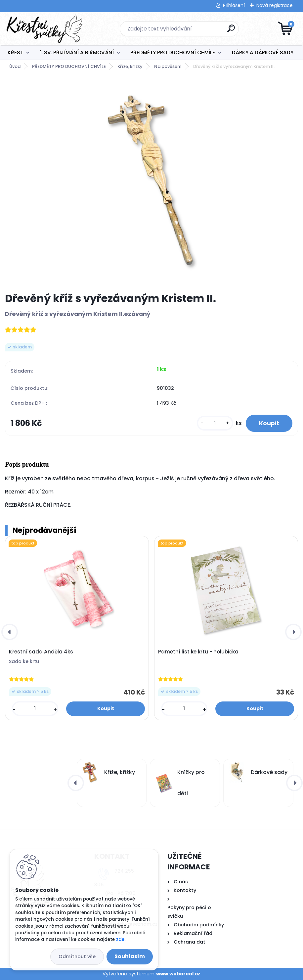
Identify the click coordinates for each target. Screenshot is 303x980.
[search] (231, 31)
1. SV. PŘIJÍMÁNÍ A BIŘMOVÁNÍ (77, 52)
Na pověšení (168, 66)
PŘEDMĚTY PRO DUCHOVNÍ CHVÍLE (173, 52)
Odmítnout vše (77, 956)
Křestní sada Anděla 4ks (41, 652)
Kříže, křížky (130, 66)
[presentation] (10, 632)
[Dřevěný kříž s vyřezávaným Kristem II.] (151, 182)
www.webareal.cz (178, 974)
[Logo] (45, 29)
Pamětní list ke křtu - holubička (198, 652)
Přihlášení (234, 5)
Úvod (15, 66)
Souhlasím (130, 956)
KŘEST (15, 52)
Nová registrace (275, 5)
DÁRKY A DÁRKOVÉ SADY (263, 52)
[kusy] (215, 423)
